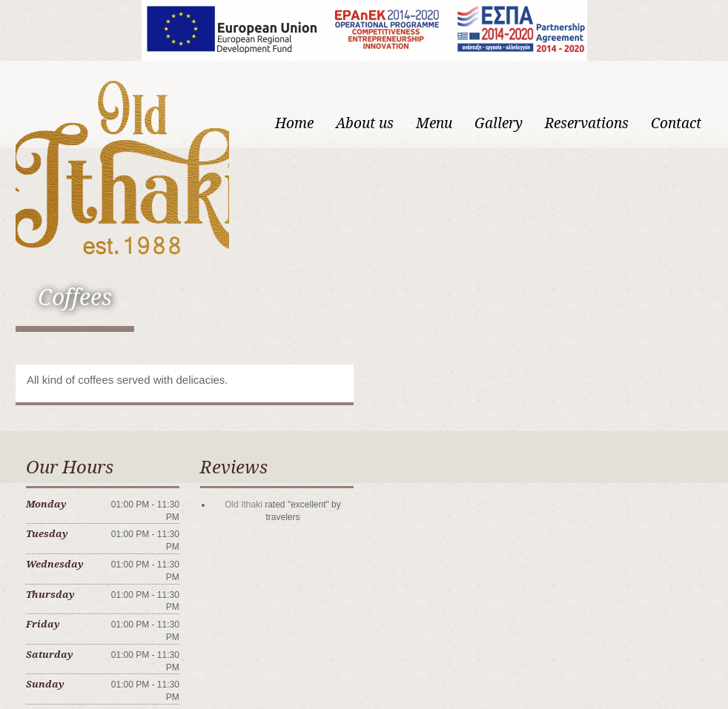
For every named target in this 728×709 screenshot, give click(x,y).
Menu (434, 123)
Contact (676, 123)
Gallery (499, 123)
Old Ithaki (244, 505)
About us (365, 123)
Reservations (587, 123)
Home (294, 123)
